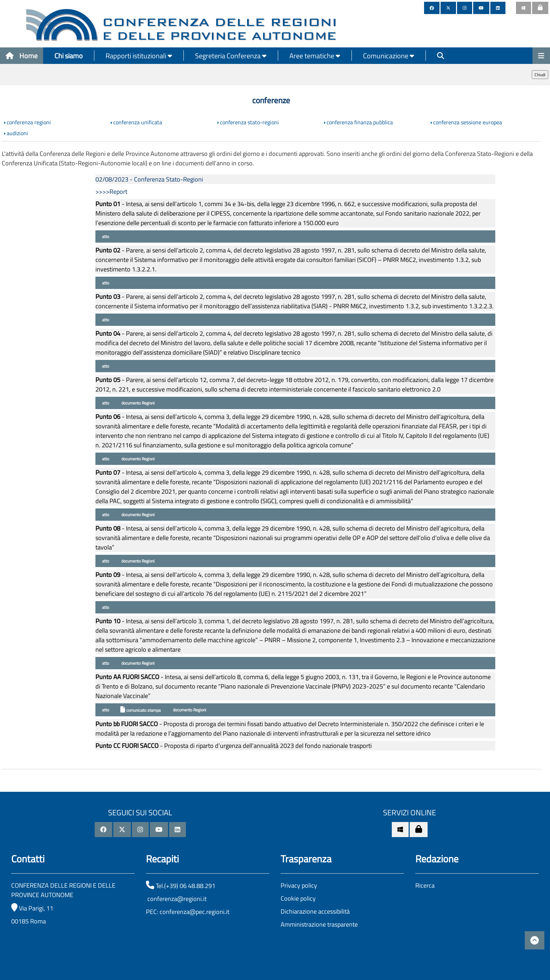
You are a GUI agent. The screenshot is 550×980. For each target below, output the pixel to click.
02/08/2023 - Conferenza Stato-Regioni (149, 179)
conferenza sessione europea (468, 122)
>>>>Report (111, 192)
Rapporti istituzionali (139, 56)
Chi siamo (69, 56)
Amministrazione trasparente (319, 924)
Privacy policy (299, 885)
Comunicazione (389, 56)
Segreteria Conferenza (231, 56)
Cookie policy (298, 898)
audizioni (17, 133)
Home (22, 56)
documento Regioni (137, 403)
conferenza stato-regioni (249, 122)
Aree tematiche (315, 56)
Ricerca (425, 885)
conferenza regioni (29, 122)
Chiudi (540, 75)
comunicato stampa (140, 710)
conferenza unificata (138, 122)
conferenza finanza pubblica (360, 122)
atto (105, 236)
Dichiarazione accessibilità (315, 911)
